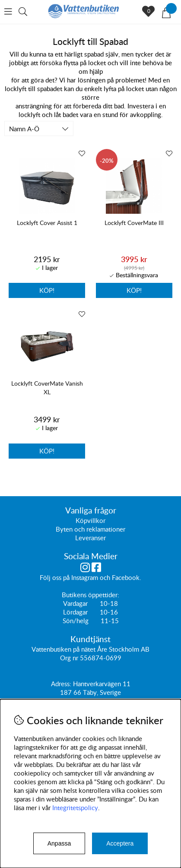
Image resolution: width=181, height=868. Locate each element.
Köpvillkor (90, 520)
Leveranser (90, 538)
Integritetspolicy (75, 808)
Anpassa (59, 843)
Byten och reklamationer (90, 529)
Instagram (85, 577)
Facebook (126, 577)
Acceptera (120, 843)
